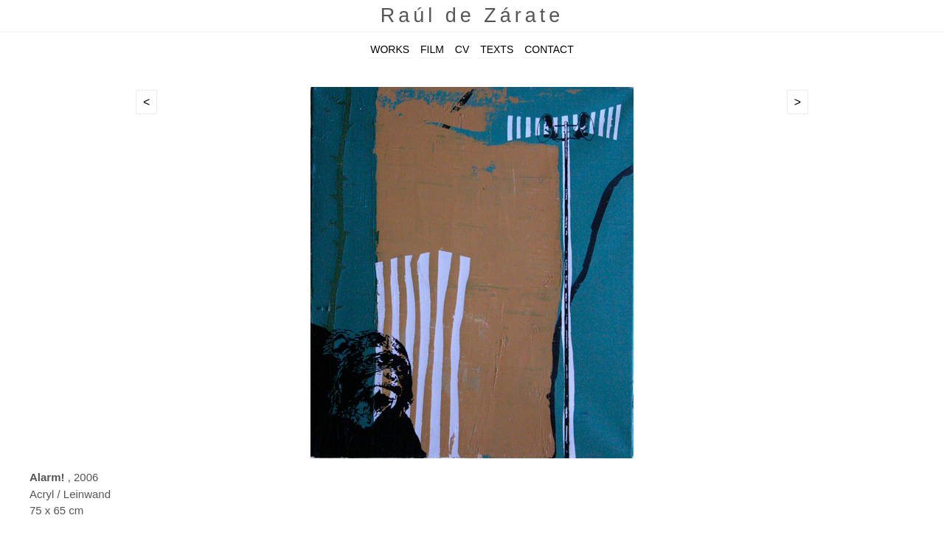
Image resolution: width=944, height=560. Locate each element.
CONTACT (549, 49)
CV (462, 49)
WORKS (390, 49)
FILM (432, 49)
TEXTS (497, 49)
